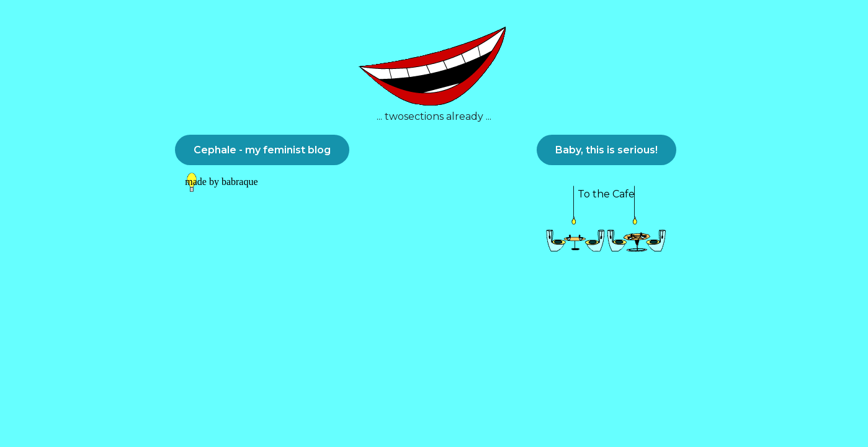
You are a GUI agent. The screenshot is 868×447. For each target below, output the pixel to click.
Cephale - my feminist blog (262, 150)
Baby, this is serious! (606, 150)
